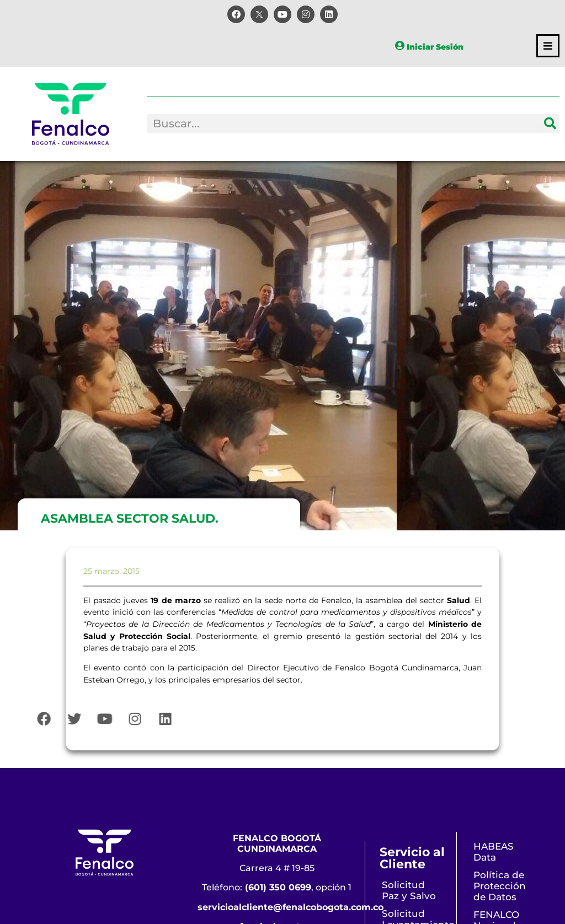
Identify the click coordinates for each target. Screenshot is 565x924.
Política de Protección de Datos (500, 886)
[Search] (550, 123)
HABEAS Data (494, 852)
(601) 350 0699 (278, 887)
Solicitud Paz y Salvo (409, 890)
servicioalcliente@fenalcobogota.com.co (291, 907)
